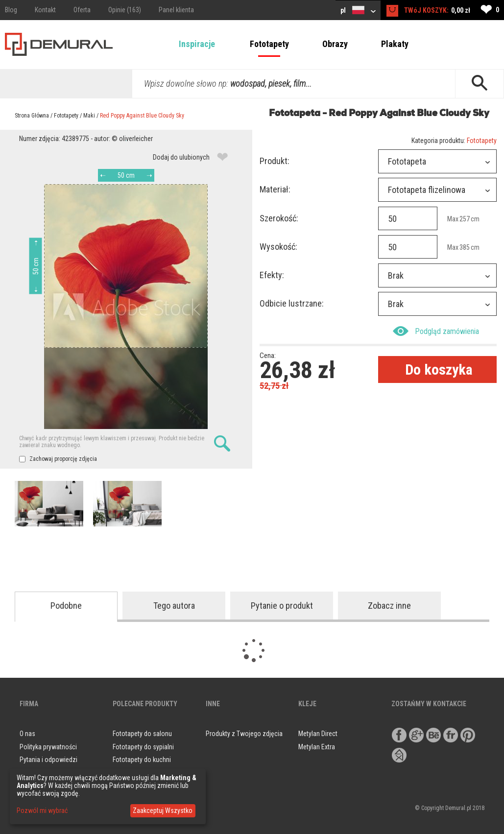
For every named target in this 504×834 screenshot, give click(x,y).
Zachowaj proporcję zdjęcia (58, 459)
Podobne (66, 606)
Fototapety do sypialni (143, 747)
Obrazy (335, 44)
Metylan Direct (318, 734)
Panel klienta (176, 10)
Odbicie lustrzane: (292, 303)
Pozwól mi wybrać (42, 810)
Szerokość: (279, 218)
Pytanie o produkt (282, 606)
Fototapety (269, 44)
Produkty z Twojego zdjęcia (244, 734)
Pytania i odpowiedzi (48, 760)
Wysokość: (278, 247)
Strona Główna (32, 116)
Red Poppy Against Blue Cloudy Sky (142, 116)
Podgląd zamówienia (436, 331)
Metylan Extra (317, 747)
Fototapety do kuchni (142, 760)
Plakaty (395, 44)
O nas (27, 734)
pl (358, 10)
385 (465, 247)
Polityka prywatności (48, 747)
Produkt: (275, 161)
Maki (89, 116)
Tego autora (174, 606)
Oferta (82, 10)
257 (465, 219)
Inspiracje (197, 44)
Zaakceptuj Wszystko (163, 810)
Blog (11, 10)
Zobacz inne (389, 606)
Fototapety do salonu (142, 734)
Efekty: (272, 275)
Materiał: (275, 189)
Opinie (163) (125, 10)
